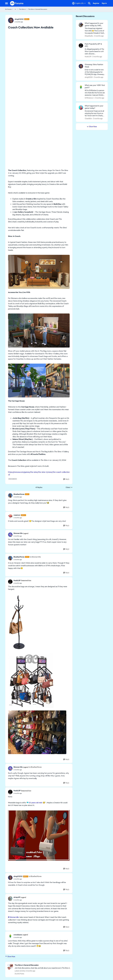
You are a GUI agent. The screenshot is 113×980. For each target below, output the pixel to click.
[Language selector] (79, 3)
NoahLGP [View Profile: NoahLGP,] (88, 57)
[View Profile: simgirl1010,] (81, 66)
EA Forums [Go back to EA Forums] (8, 9)
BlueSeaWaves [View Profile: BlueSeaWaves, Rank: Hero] (19, 494)
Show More (10, 956)
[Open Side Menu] (7, 3)
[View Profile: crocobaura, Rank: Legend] (10, 936)
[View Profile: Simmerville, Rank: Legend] (10, 535)
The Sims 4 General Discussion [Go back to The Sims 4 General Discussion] (38, 9)
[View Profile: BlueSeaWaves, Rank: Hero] (10, 495)
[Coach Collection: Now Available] (21, 497)
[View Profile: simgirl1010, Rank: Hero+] (11, 20)
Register (96, 3)
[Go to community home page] (17, 3)
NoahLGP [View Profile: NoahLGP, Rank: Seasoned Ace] (17, 580)
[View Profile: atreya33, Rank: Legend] (10, 899)
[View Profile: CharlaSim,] (81, 108)
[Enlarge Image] (39, 272)
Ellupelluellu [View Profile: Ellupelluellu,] (89, 36)
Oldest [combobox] (69, 488)
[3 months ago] (98, 36)
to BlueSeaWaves (35, 767)
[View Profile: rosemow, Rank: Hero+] (10, 516)
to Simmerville (35, 557)
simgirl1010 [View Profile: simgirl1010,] (89, 77)
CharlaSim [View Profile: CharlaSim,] (88, 119)
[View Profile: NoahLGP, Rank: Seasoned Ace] (10, 582)
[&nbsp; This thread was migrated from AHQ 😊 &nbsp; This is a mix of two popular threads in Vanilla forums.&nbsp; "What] (95, 31)
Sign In (104, 3)
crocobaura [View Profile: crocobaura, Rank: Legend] (18, 935)
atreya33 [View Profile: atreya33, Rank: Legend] (17, 897)
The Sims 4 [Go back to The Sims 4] (22, 9)
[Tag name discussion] (13, 479)
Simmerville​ (14, 917)
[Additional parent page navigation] (15, 9)
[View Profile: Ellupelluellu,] (81, 25)
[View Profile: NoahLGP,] (81, 46)
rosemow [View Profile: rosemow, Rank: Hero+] (17, 515)
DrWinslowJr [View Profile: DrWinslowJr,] (89, 98)
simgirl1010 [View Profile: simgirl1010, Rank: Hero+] (19, 19)
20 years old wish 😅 (37, 803)
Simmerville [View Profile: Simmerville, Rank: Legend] (18, 533)
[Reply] (66, 479)
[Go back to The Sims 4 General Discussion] (42, 965)
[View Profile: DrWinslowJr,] (81, 87)
